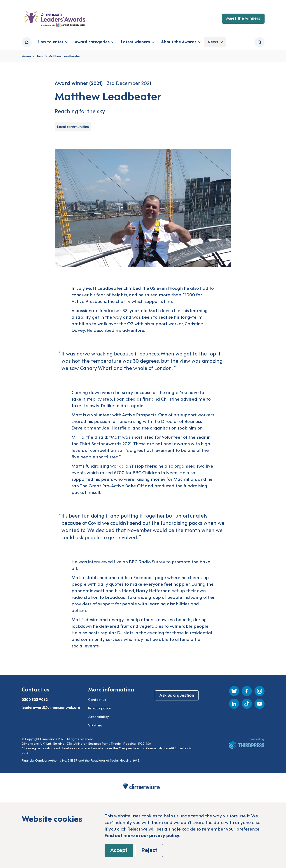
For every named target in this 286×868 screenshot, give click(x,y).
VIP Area (95, 725)
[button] (53, 42)
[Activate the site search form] (260, 42)
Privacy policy (100, 708)
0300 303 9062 (35, 699)
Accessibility (99, 716)
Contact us (97, 699)
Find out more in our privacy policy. (142, 835)
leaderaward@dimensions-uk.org (51, 707)
